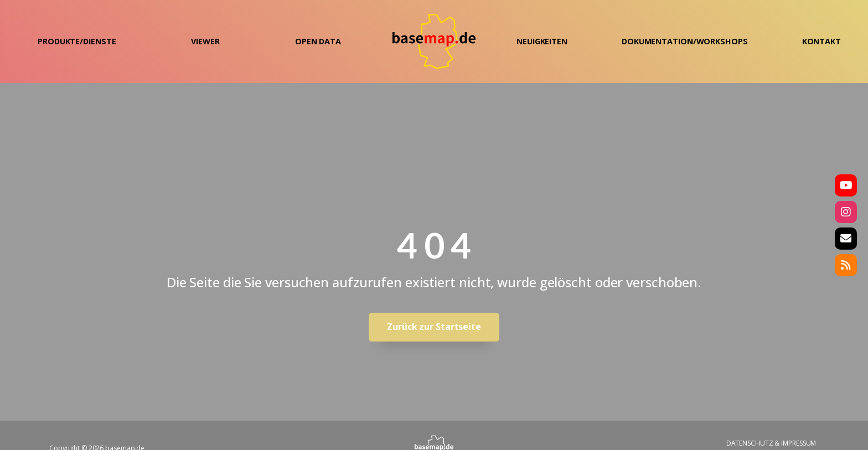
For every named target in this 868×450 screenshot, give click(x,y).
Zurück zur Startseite (434, 327)
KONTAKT (821, 41)
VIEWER (205, 41)
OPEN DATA (318, 41)
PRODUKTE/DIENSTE (77, 41)
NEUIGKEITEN (542, 41)
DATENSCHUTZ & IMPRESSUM (771, 443)
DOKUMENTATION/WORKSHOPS (685, 41)
